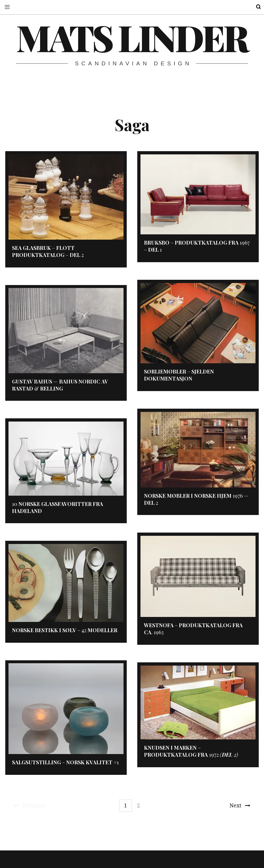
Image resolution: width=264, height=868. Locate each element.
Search (255, 7)
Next (240, 805)
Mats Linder (132, 37)
